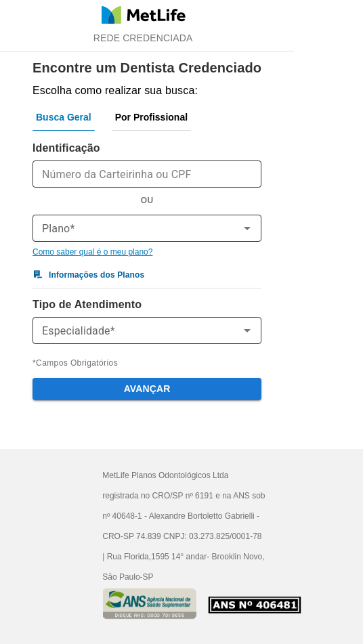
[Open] (247, 228)
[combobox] (136, 228)
